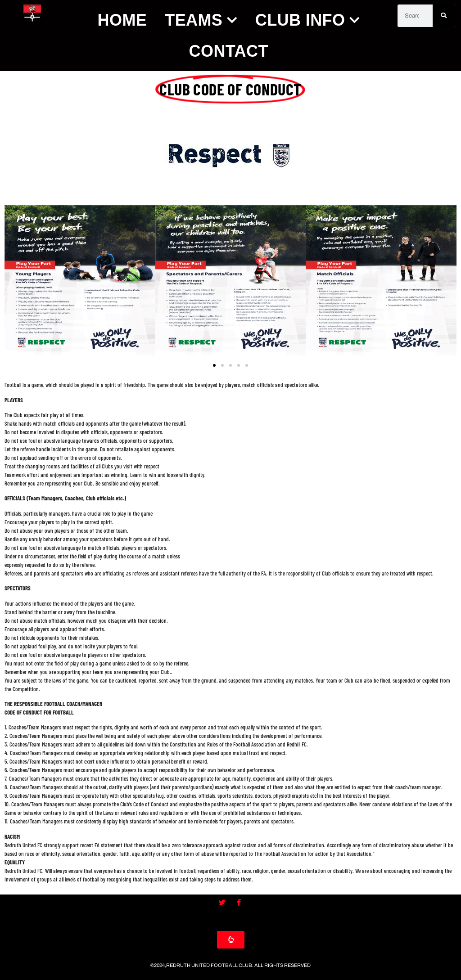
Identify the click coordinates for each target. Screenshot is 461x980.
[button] (15, 281)
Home (122, 20)
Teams (201, 20)
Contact (229, 51)
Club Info (307, 20)
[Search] (444, 16)
